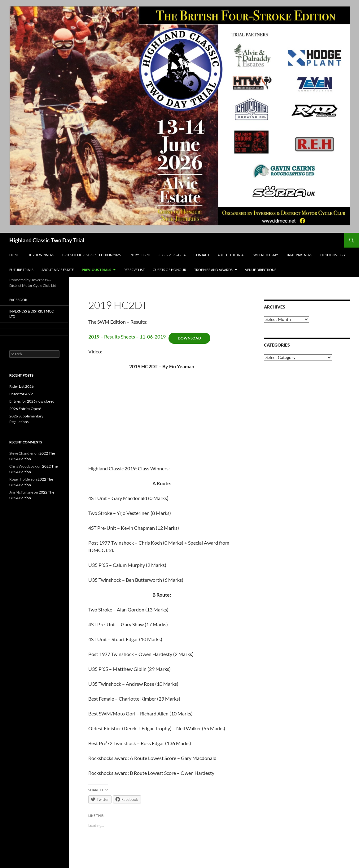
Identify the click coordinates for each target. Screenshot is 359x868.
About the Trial (231, 255)
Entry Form (139, 255)
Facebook (18, 300)
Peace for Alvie (21, 394)
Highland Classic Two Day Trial (47, 240)
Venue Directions (261, 270)
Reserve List (134, 270)
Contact (201, 255)
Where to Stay (266, 255)
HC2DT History (333, 255)
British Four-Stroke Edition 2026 (91, 255)
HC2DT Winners (41, 255)
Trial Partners (299, 255)
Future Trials (21, 270)
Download (189, 338)
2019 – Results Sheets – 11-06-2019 (127, 337)
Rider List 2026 (22, 386)
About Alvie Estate (58, 270)
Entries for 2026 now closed (32, 401)
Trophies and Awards (213, 270)
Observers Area (172, 255)
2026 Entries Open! (25, 409)
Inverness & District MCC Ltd (32, 314)
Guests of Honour (169, 270)
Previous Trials (96, 270)
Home (14, 255)
